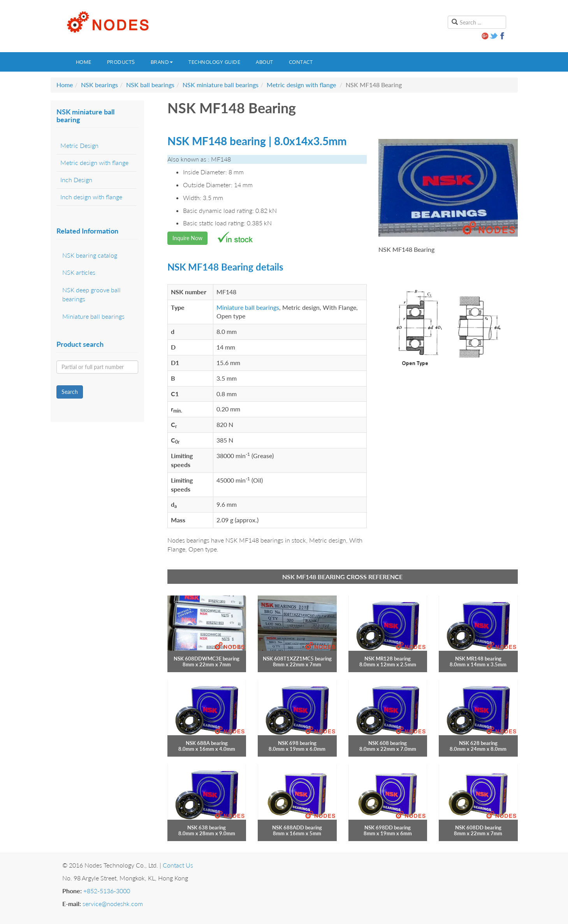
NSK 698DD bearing (388, 827)
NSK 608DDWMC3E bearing (207, 659)
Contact (301, 62)
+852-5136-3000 (107, 891)
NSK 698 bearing (297, 743)
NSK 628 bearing (478, 743)
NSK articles (79, 272)
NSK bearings (99, 85)
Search (70, 392)
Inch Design (76, 180)
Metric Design (79, 145)
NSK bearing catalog (90, 255)
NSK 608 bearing (388, 743)
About (265, 62)
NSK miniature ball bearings (221, 85)
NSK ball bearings (150, 85)
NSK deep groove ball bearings (91, 294)
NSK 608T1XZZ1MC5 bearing (297, 659)
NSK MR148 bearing (478, 659)
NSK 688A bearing (207, 743)
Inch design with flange (91, 197)
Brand (162, 62)
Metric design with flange (301, 85)
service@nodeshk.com (113, 904)
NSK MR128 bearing (388, 659)
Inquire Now (187, 238)
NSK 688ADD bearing (297, 827)
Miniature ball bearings (248, 307)
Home (84, 62)
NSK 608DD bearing (478, 827)
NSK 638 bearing (207, 827)
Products (121, 62)
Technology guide (214, 62)
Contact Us (178, 865)
